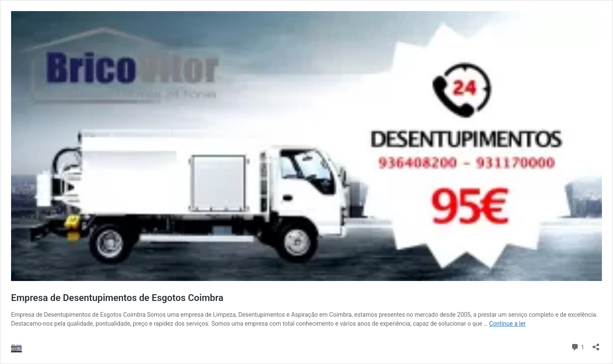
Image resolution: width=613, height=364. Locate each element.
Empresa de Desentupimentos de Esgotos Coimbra (117, 298)
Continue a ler (507, 324)
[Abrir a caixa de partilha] (596, 344)
